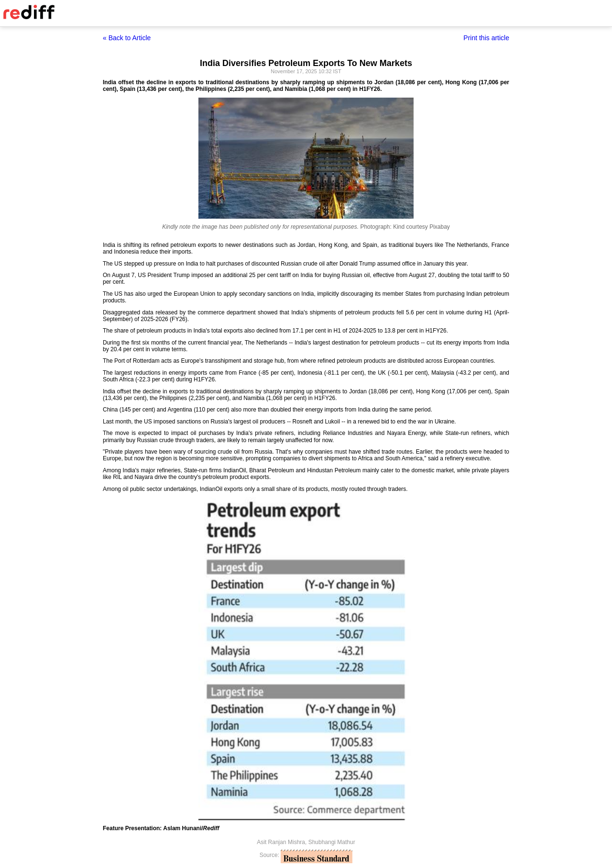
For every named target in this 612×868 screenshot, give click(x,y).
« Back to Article (127, 38)
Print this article (486, 38)
